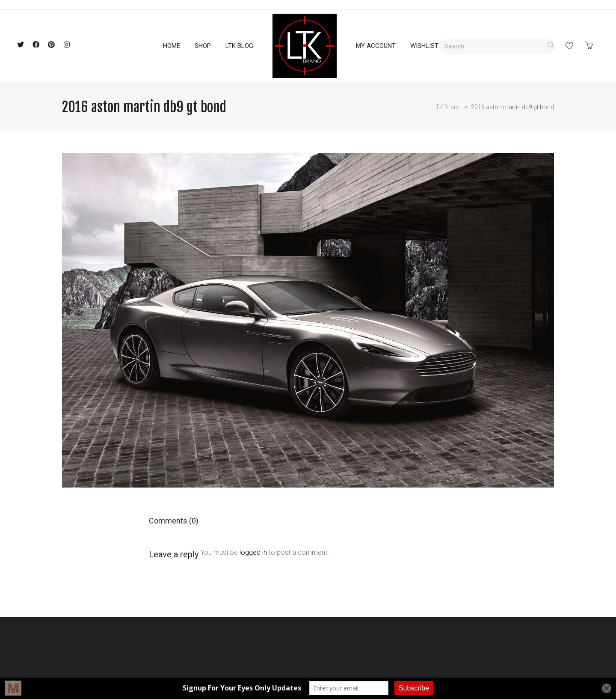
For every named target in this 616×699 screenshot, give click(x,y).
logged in (253, 552)
